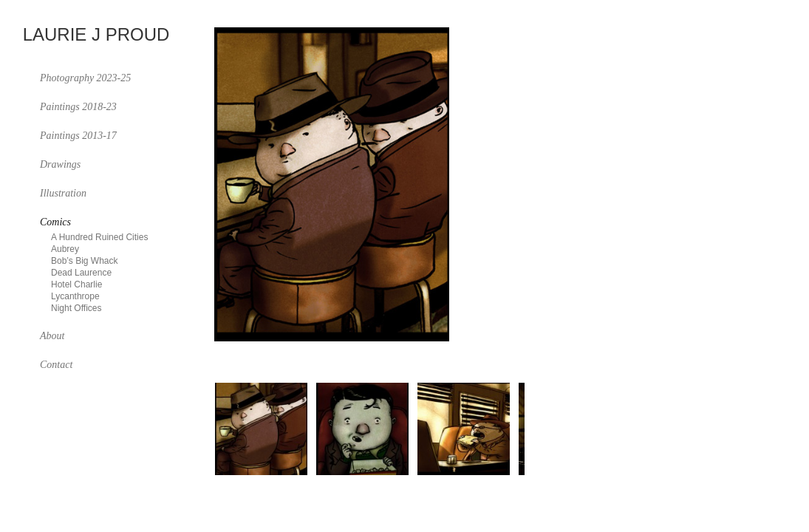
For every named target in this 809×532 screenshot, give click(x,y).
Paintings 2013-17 (78, 136)
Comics (55, 222)
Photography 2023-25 (85, 78)
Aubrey (65, 249)
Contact (56, 365)
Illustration (63, 193)
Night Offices (76, 308)
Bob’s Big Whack (85, 261)
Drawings (60, 164)
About (52, 336)
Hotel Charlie (76, 284)
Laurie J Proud (96, 35)
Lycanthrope (75, 296)
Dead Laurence (81, 273)
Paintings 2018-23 (78, 107)
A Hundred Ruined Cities (99, 237)
